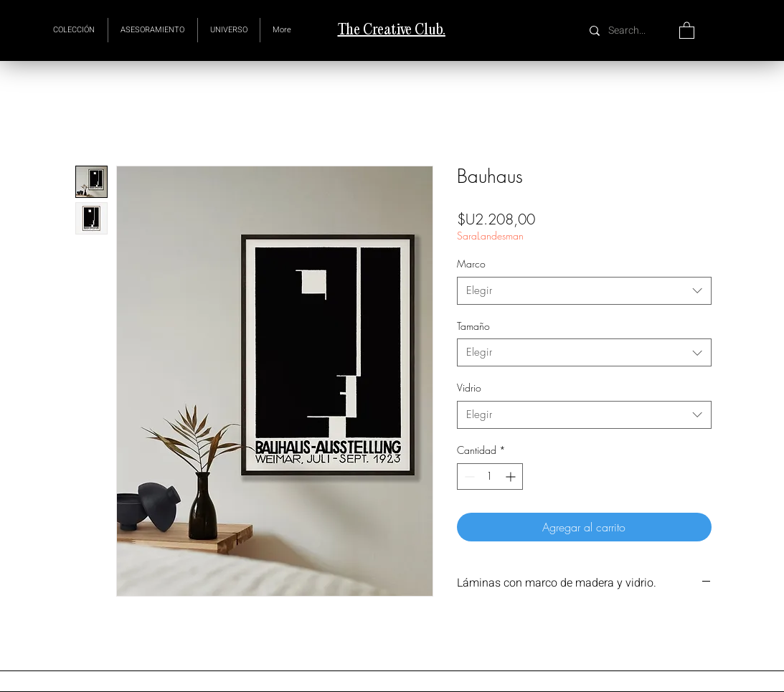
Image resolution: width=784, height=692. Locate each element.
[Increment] (512, 477)
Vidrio (469, 388)
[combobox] (584, 291)
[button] (229, 30)
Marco (471, 264)
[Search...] (629, 30)
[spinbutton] (490, 477)
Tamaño (473, 326)
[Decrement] (468, 477)
